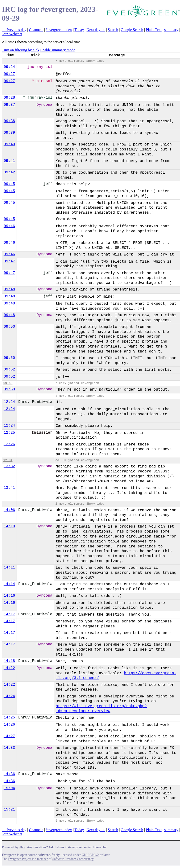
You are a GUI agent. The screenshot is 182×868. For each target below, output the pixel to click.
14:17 (9, 614)
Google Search (132, 30)
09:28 (9, 98)
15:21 (9, 810)
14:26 (9, 725)
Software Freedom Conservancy (73, 859)
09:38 (9, 121)
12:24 (9, 402)
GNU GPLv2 (90, 855)
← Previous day (14, 30)
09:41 (9, 161)
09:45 (9, 184)
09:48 (9, 289)
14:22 (9, 668)
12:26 (9, 444)
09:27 (9, 74)
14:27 (9, 736)
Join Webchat (12, 34)
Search (113, 30)
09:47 (9, 261)
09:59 (9, 389)
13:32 (9, 466)
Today (79, 30)
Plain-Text (154, 30)
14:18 (9, 661)
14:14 (9, 584)
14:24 (9, 696)
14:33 (9, 748)
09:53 (8, 383)
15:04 (9, 788)
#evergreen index (59, 30)
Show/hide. (95, 61)
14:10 (9, 526)
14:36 (9, 774)
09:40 (9, 144)
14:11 (9, 568)
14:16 (9, 596)
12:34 (8, 460)
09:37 (9, 105)
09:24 (9, 67)
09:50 (9, 327)
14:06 (9, 510)
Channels (36, 30)
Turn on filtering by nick (21, 50)
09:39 (9, 133)
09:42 (9, 172)
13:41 (9, 488)
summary (171, 30)
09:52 (9, 370)
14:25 (9, 718)
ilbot (22, 847)
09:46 (9, 226)
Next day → (96, 30)
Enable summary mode (58, 50)
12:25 (9, 433)
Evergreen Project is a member (28, 859)
